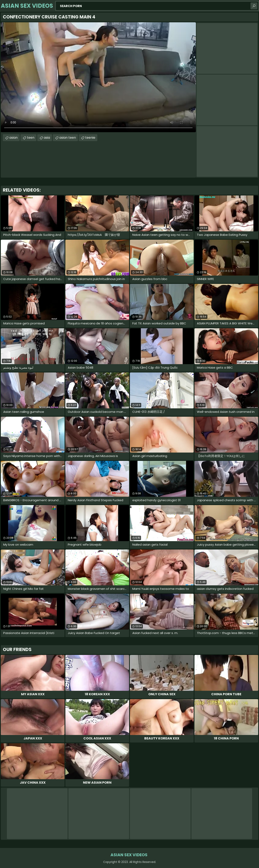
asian (13, 138)
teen (31, 138)
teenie (90, 138)
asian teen (68, 138)
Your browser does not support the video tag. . (98, 77)
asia (47, 138)
